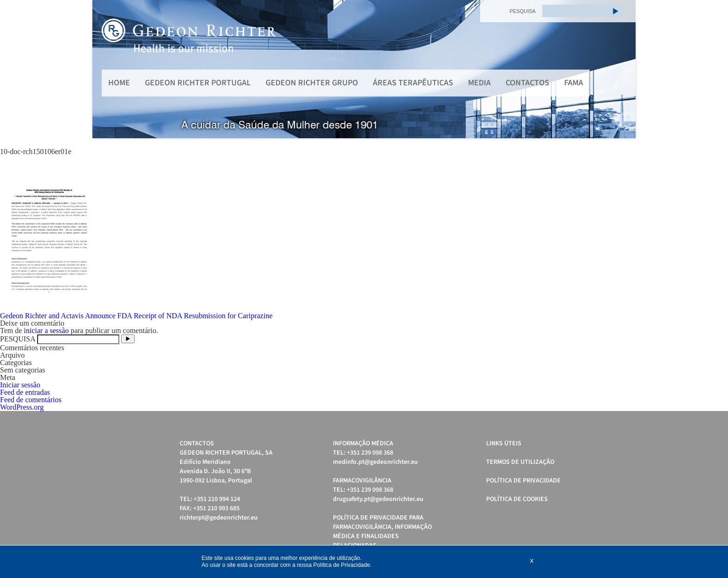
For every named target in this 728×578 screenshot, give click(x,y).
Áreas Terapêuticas (413, 83)
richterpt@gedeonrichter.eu (219, 518)
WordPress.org (22, 407)
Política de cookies (517, 499)
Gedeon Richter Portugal (198, 83)
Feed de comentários (31, 400)
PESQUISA (522, 11)
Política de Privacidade (523, 481)
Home (119, 83)
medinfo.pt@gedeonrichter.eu (375, 462)
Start (624, 150)
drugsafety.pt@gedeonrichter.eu (378, 499)
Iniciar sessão (20, 385)
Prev (104, 69)
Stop (631, 150)
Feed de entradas (25, 392)
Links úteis (504, 443)
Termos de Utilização (520, 462)
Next (624, 69)
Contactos (527, 83)
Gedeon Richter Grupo (312, 83)
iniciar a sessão (46, 331)
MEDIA (479, 83)
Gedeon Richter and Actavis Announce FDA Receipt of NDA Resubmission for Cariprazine (136, 316)
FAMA (574, 83)
